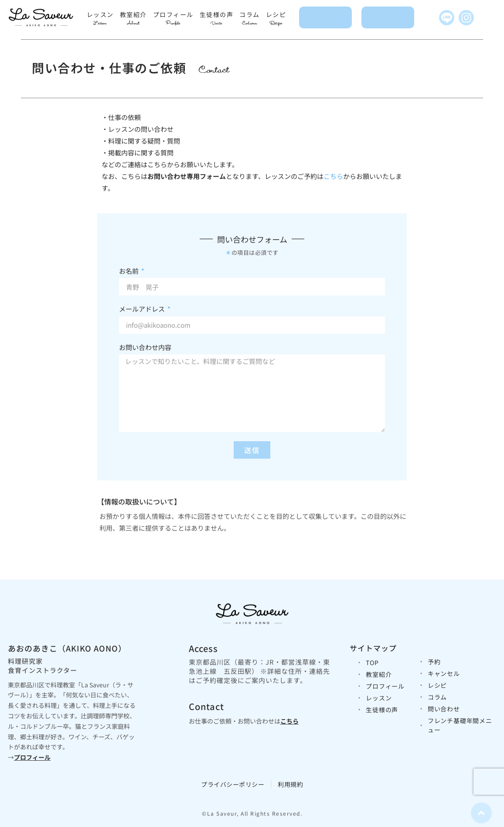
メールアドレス (143, 309)
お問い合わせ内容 (145, 347)
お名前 (129, 271)
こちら (333, 176)
